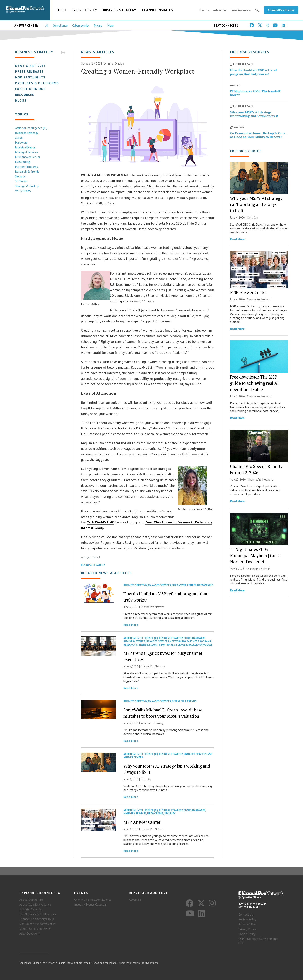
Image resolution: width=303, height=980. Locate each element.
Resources (25, 95)
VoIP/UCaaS (23, 191)
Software (21, 181)
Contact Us (246, 914)
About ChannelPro (31, 900)
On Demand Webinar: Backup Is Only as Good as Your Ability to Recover (257, 135)
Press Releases (29, 71)
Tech (61, 10)
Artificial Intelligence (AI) (31, 128)
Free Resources (241, 10)
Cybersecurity (84, 10)
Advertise (220, 10)
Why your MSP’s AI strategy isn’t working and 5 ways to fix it (254, 114)
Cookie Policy (247, 934)
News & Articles (30, 66)
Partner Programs (26, 167)
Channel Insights (157, 10)
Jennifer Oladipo (114, 64)
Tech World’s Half (100, 522)
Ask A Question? (30, 933)
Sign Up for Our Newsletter (37, 924)
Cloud (19, 138)
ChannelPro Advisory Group (37, 919)
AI (47, 25)
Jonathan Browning (152, 723)
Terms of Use (247, 924)
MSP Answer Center (28, 157)
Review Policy (247, 919)
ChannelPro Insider (281, 10)
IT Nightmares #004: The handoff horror (255, 93)
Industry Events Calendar (90, 904)
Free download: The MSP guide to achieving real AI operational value (254, 383)
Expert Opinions (30, 89)
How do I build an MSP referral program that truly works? (253, 72)
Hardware (21, 142)
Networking (23, 162)
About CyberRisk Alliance (35, 904)
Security (20, 176)
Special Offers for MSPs (35, 929)
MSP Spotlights (30, 77)
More (110, 25)
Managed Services (27, 152)
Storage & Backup (27, 186)
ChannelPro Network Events (93, 900)
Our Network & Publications (38, 914)
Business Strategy (120, 10)
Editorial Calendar (31, 909)
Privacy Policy (247, 929)
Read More (131, 625)
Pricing (98, 25)
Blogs (21, 100)
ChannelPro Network (153, 607)
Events (205, 10)
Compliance (60, 25)
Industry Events (25, 147)
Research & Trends (27, 171)
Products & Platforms (37, 83)
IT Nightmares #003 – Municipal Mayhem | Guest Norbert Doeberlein (255, 555)
